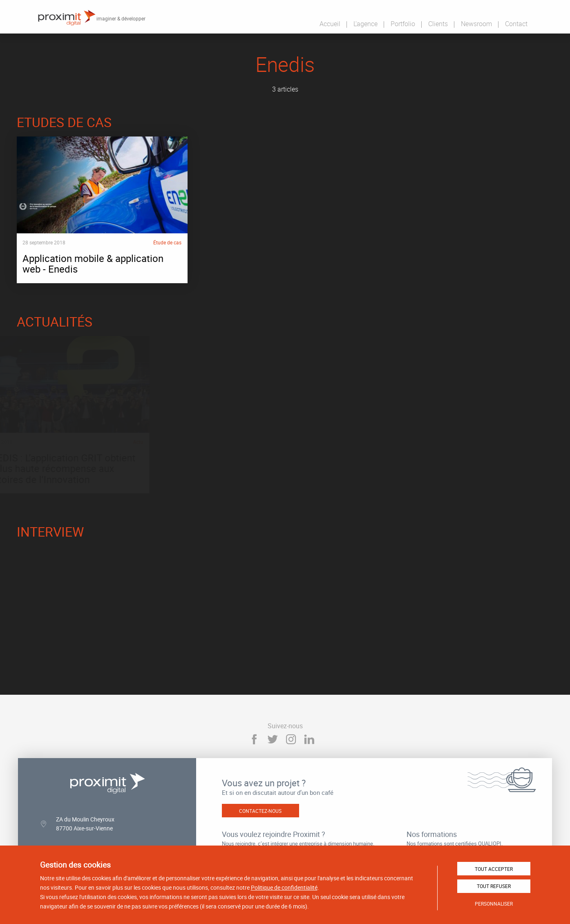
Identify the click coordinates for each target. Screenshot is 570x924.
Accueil (330, 23)
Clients (438, 23)
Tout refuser (494, 886)
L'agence (365, 23)
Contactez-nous (260, 810)
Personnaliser (494, 904)
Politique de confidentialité (284, 887)
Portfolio (403, 23)
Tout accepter (494, 869)
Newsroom (476, 23)
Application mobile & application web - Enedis (102, 209)
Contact (516, 23)
